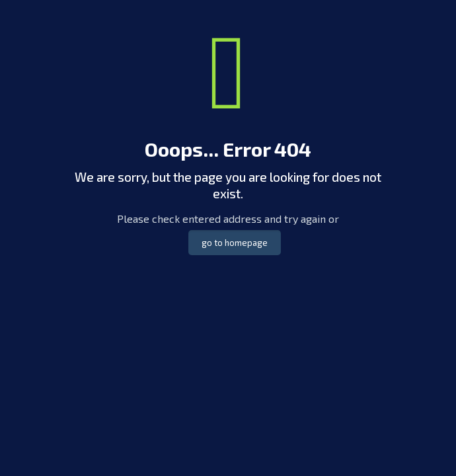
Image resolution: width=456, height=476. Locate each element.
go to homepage (235, 243)
